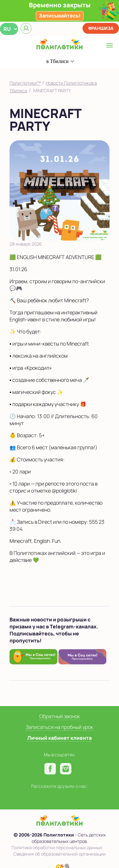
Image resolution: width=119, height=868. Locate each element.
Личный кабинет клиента (60, 738)
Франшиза (101, 28)
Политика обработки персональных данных (57, 847)
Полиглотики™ (25, 83)
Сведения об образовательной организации (60, 854)
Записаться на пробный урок (60, 727)
